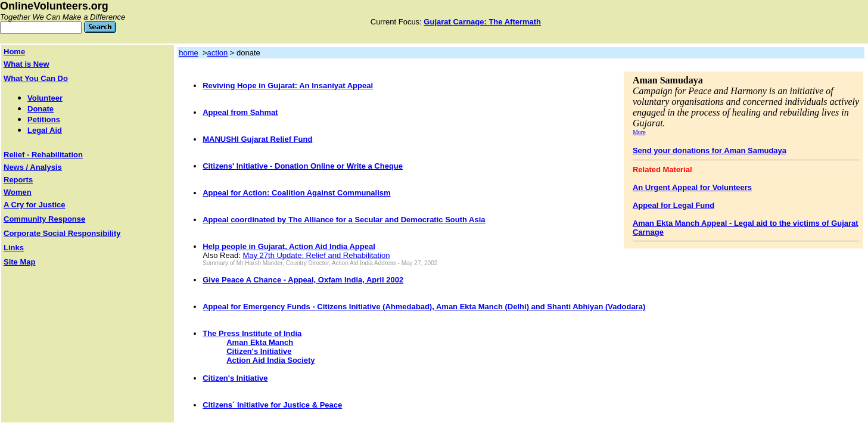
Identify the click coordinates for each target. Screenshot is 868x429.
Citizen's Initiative (259, 351)
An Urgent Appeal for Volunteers (692, 187)
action (218, 53)
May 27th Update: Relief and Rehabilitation (316, 255)
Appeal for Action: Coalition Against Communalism (296, 193)
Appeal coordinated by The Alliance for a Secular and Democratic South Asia (344, 220)
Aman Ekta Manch (260, 342)
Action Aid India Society (270, 360)
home (189, 53)
